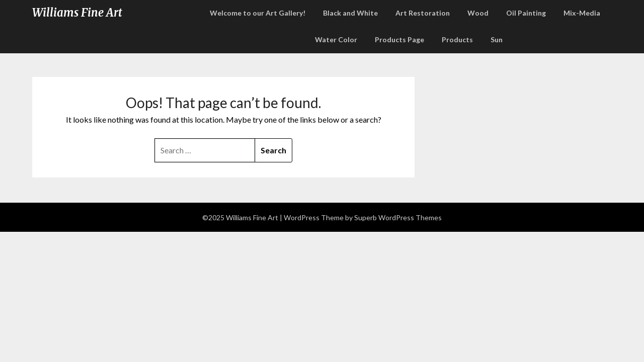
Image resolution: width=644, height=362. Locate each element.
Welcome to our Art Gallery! (258, 13)
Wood (478, 13)
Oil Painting (526, 13)
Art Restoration (423, 13)
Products (457, 39)
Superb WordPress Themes (398, 217)
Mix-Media (582, 13)
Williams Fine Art (77, 13)
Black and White (350, 13)
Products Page (399, 39)
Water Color (336, 39)
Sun (497, 39)
